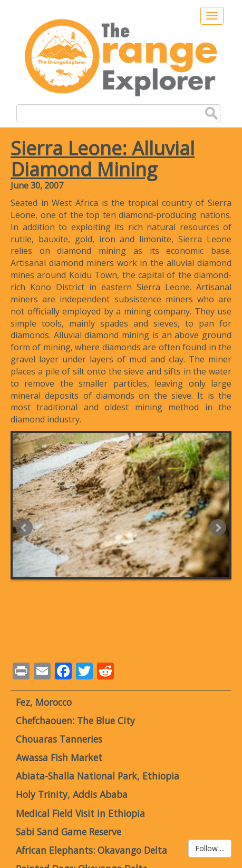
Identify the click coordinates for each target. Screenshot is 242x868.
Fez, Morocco (44, 702)
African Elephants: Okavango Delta (91, 850)
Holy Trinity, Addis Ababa (72, 794)
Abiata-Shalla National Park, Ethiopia (98, 776)
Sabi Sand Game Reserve (69, 832)
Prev (24, 528)
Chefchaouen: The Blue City (75, 721)
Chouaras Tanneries (59, 739)
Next (218, 528)
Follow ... (210, 848)
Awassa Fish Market (59, 757)
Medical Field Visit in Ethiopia (80, 813)
